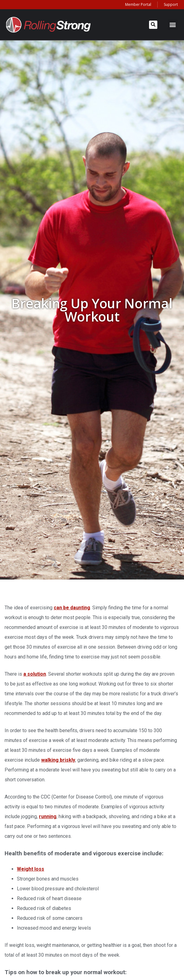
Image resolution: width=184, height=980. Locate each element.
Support (171, 4)
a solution (35, 674)
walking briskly (58, 760)
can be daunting (72, 608)
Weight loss (31, 869)
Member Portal (138, 4)
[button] (153, 25)
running (48, 816)
